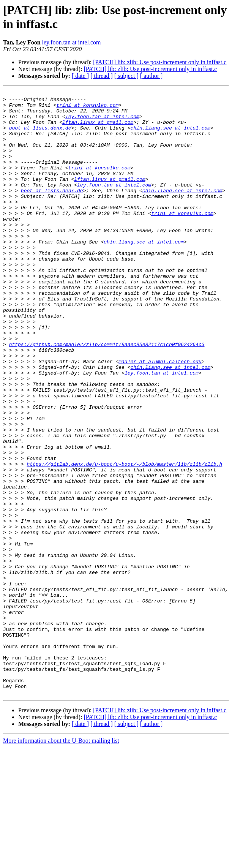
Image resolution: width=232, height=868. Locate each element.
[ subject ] (126, 76)
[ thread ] (102, 76)
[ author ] (152, 76)
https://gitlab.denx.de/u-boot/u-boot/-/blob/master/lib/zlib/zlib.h (124, 539)
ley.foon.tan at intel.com (72, 42)
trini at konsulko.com (87, 108)
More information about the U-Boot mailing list (61, 861)
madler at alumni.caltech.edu (160, 416)
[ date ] (80, 76)
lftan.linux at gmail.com (98, 129)
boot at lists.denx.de (40, 136)
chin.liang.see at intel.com (170, 136)
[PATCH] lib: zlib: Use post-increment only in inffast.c (160, 62)
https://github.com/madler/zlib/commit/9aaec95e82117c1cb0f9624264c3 (107, 395)
